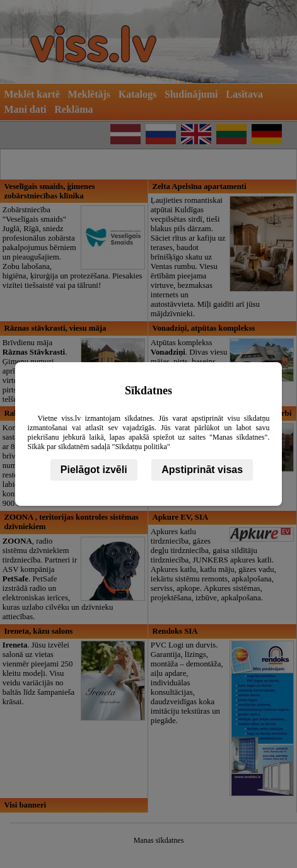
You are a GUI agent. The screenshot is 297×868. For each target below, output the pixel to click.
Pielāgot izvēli (94, 470)
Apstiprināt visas (202, 470)
